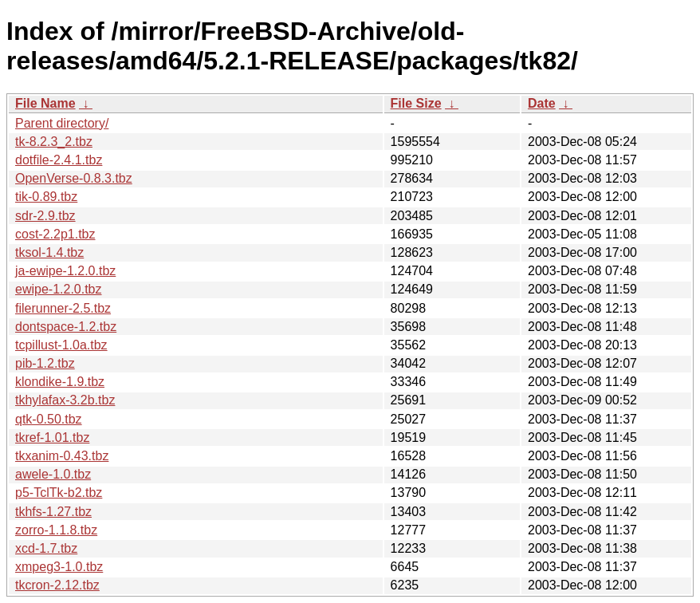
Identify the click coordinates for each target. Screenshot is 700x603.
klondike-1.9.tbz (60, 382)
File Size (416, 103)
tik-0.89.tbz (46, 197)
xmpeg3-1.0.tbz (59, 567)
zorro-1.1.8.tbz (56, 530)
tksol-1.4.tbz (49, 252)
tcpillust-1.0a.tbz (61, 345)
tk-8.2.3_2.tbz (54, 142)
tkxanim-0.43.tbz (62, 456)
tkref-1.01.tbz (52, 437)
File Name (45, 103)
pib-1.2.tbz (45, 363)
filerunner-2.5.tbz (63, 308)
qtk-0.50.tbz (49, 419)
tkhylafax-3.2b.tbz (65, 400)
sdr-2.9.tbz (45, 216)
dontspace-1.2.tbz (66, 327)
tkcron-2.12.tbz (57, 585)
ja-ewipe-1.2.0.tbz (65, 271)
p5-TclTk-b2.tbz (59, 493)
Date (542, 103)
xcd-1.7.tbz (46, 548)
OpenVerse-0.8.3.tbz (74, 178)
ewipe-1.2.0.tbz (59, 289)
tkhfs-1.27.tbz (53, 512)
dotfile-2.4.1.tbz (59, 160)
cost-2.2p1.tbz (55, 234)
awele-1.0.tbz (53, 474)
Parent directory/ (62, 123)
